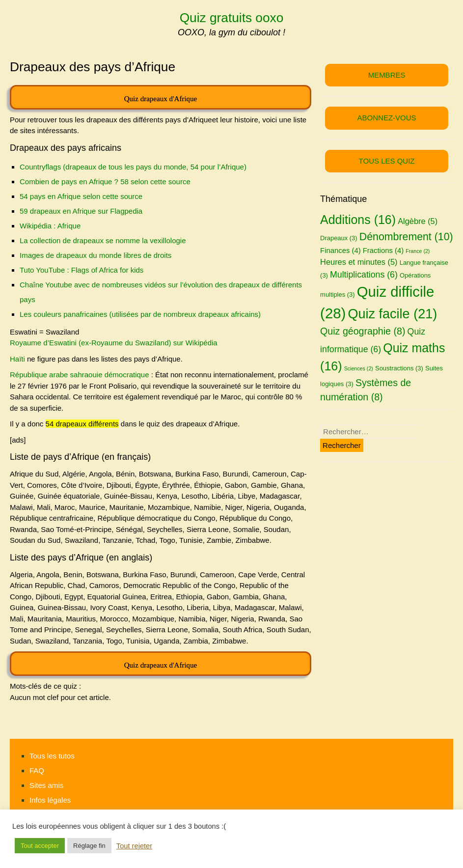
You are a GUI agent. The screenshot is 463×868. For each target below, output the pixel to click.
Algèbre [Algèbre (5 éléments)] (418, 221)
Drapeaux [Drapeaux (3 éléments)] (339, 238)
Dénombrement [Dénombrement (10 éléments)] (406, 237)
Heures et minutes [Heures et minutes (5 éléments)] (359, 262)
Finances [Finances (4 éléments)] (340, 251)
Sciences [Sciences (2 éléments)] (359, 368)
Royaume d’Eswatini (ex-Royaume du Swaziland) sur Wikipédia (114, 343)
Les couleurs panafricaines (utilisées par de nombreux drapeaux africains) (140, 314)
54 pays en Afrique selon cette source (81, 196)
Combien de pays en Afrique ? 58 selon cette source (105, 182)
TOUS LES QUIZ (387, 161)
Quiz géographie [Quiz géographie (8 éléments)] (363, 331)
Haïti (17, 359)
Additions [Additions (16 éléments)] (358, 220)
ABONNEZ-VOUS (387, 118)
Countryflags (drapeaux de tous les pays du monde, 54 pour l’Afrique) (133, 167)
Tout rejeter (134, 846)
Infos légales (50, 800)
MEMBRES (387, 75)
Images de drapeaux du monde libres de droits (95, 255)
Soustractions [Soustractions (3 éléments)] (399, 368)
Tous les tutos (52, 756)
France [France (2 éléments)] (418, 251)
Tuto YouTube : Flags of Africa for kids (82, 270)
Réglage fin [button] (89, 846)
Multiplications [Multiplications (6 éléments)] (364, 275)
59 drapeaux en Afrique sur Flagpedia (81, 211)
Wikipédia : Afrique (50, 226)
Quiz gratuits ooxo (232, 18)
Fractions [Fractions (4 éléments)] (383, 251)
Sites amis (46, 785)
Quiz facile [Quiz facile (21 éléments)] (392, 314)
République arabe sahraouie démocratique (80, 375)
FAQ (37, 770)
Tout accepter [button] (40, 846)
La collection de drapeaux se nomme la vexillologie (103, 240)
